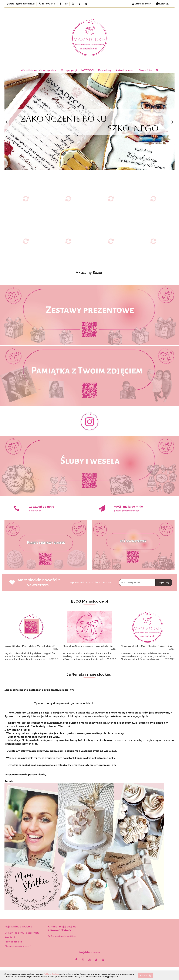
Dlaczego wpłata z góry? (18, 946)
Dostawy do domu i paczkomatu (22, 933)
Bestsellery (105, 70)
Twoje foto (145, 70)
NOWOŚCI (87, 70)
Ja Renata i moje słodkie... (62, 936)
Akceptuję (146, 975)
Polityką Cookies (51, 974)
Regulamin (10, 937)
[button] (164, 4)
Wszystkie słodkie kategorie (39, 70)
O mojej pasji (69, 70)
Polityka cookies (13, 942)
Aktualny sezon (125, 70)
